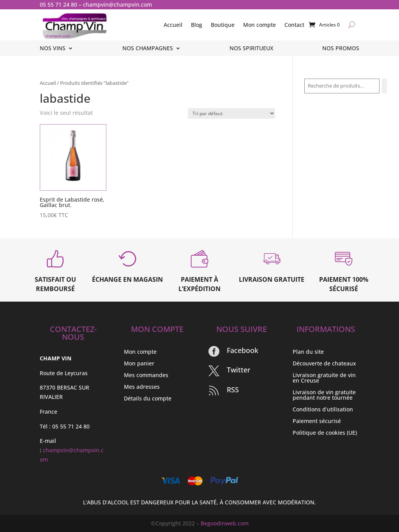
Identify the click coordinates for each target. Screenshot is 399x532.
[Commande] (231, 113)
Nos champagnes (148, 49)
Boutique (223, 25)
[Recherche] (384, 86)
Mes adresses (142, 387)
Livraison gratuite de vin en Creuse (324, 378)
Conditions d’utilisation (323, 410)
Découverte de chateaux (324, 364)
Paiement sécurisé (317, 421)
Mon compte (260, 25)
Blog (197, 25)
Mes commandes (146, 376)
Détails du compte (148, 399)
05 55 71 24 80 (58, 4)
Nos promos (341, 49)
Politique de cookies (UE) (325, 433)
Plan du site (308, 352)
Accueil (173, 25)
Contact (294, 25)
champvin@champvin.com (117, 4)
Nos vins (53, 49)
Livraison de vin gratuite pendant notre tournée (324, 395)
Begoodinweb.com (225, 523)
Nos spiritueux (251, 49)
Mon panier (139, 364)
